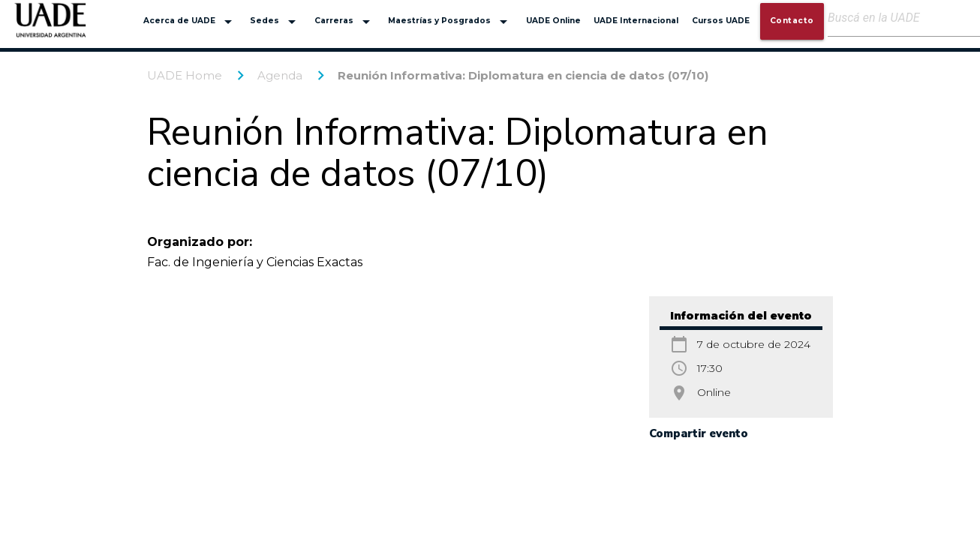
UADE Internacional (636, 21)
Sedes (275, 22)
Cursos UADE (721, 21)
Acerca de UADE (190, 22)
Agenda (280, 75)
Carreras (345, 22)
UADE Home (185, 75)
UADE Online (553, 21)
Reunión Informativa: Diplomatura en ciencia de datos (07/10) (523, 75)
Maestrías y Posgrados (450, 22)
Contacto (792, 21)
